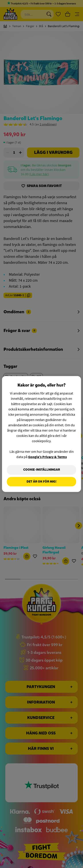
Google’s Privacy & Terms (47, 457)
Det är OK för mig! (41, 482)
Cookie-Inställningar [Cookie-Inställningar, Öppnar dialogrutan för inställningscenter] (42, 470)
